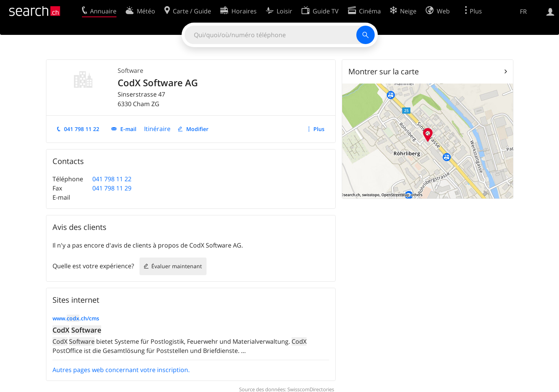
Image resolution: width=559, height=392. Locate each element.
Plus (319, 129)
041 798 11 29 (112, 188)
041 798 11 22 (82, 129)
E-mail (128, 129)
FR (523, 11)
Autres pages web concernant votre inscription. (121, 370)
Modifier (197, 129)
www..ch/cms (76, 318)
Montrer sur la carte (384, 71)
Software (130, 71)
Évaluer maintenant (177, 266)
